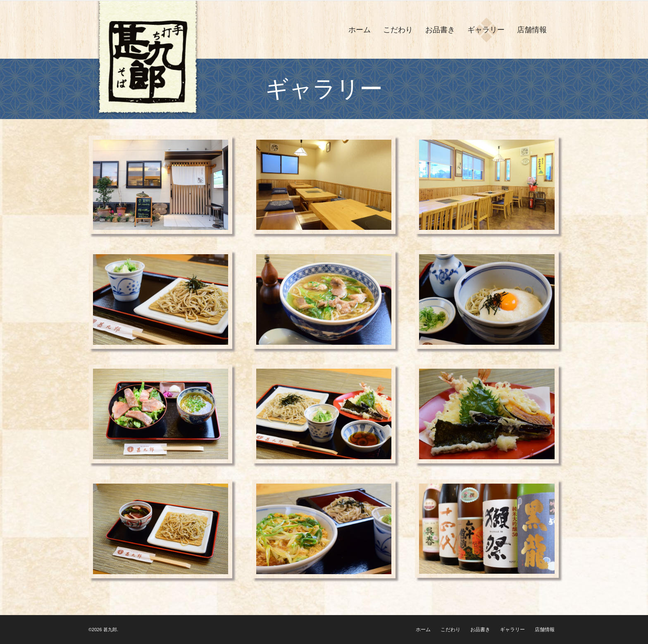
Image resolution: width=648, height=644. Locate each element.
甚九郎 (110, 630)
